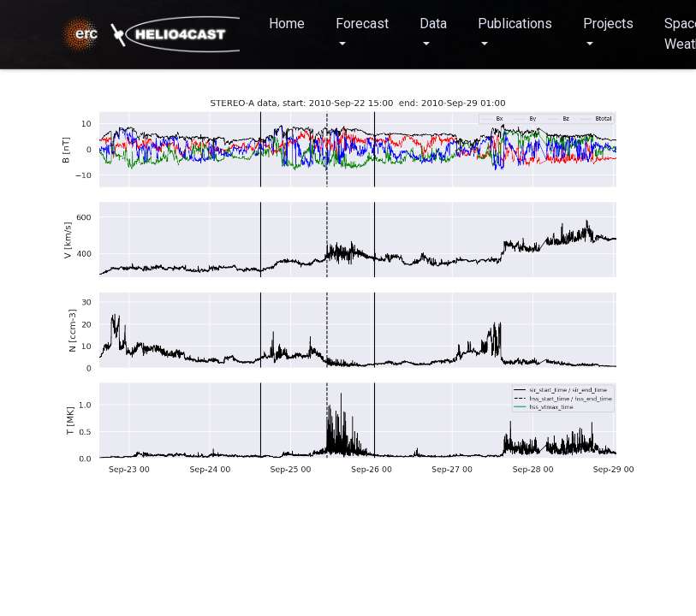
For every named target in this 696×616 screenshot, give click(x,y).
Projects (608, 24)
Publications (515, 24)
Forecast (362, 24)
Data (433, 24)
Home (287, 24)
